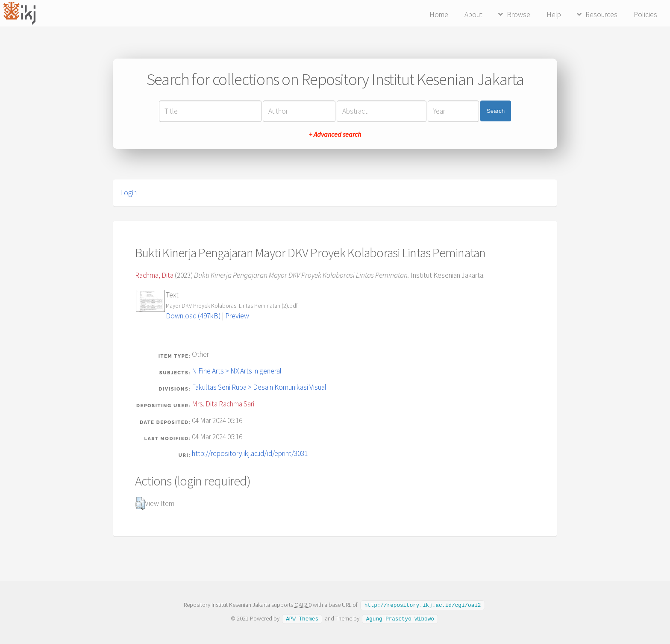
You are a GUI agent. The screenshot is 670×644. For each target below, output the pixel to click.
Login (128, 193)
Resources (601, 15)
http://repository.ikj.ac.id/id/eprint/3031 (250, 453)
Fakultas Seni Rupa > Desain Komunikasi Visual (259, 387)
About (473, 15)
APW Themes (302, 618)
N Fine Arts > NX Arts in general (237, 371)
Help (554, 15)
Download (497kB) (193, 316)
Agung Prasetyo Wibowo (400, 618)
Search (496, 111)
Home (439, 15)
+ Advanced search (335, 134)
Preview (237, 316)
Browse (519, 15)
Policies (645, 15)
